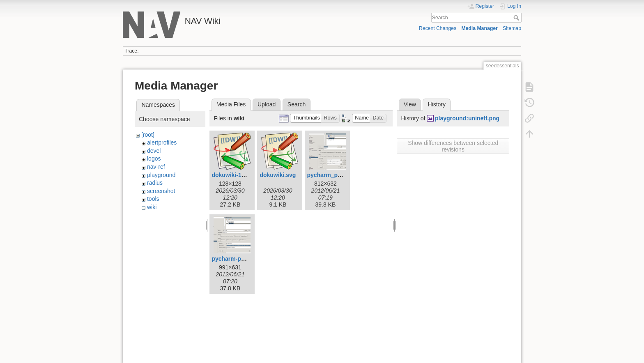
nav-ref (156, 167)
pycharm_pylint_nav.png (340, 175)
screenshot (161, 191)
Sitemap (512, 28)
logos (154, 159)
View (410, 104)
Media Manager (480, 28)
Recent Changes (438, 28)
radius (155, 183)
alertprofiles (162, 142)
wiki (152, 207)
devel (154, 151)
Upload (267, 104)
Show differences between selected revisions (453, 146)
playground (161, 175)
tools (153, 199)
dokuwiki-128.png (236, 175)
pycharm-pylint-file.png (243, 259)
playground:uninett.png (467, 118)
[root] (148, 135)
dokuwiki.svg (278, 175)
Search (517, 18)
